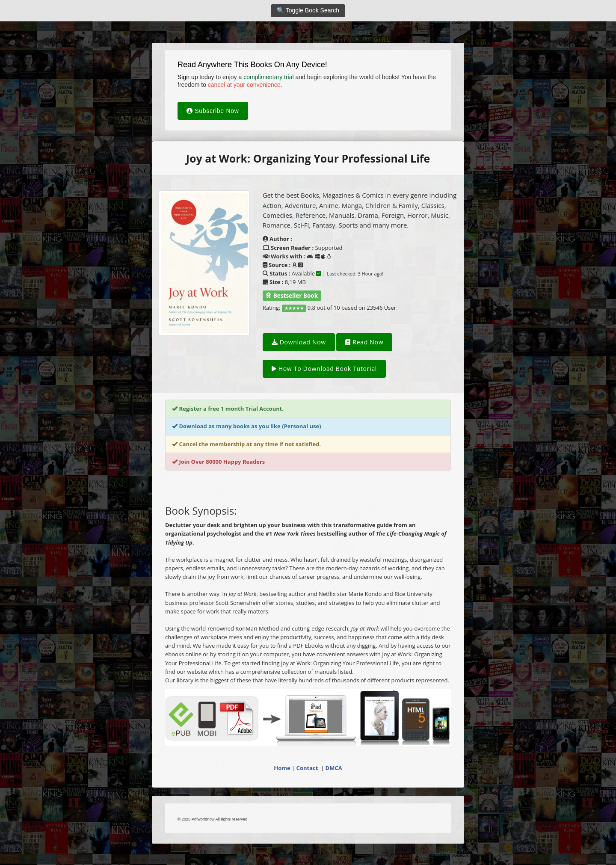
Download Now (299, 342)
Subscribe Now (213, 111)
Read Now (364, 342)
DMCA (334, 768)
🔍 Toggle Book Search (308, 10)
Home (282, 768)
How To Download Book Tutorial (324, 369)
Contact (308, 768)
